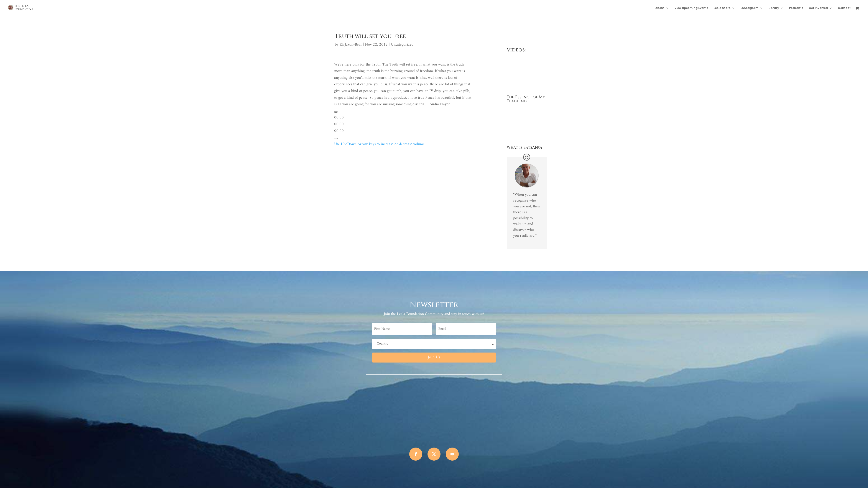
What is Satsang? (525, 147)
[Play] (336, 112)
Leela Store (722, 8)
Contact (844, 8)
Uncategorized (402, 45)
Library (774, 8)
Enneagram (749, 8)
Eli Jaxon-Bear (351, 45)
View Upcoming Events (691, 8)
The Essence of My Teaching (526, 99)
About (660, 8)
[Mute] (336, 138)
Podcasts (796, 8)
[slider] (339, 124)
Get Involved (818, 8)
